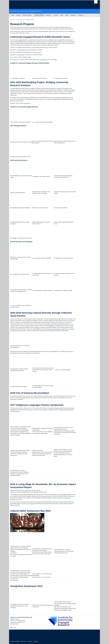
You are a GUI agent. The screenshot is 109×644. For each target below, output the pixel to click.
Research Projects (39, 15)
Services (56, 15)
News (62, 15)
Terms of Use (24, 641)
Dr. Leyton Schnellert (35, 47)
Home (13, 15)
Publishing (48, 15)
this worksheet (31, 504)
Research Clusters (27, 15)
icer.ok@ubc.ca (43, 60)
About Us (19, 15)
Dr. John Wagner (20, 55)
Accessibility (36, 641)
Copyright (30, 641)
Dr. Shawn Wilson (21, 50)
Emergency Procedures (15, 641)
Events (67, 15)
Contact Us (81, 15)
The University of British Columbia (13, 5)
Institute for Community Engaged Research (18, 20)
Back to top (14, 628)
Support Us (73, 15)
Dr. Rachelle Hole (19, 52)
